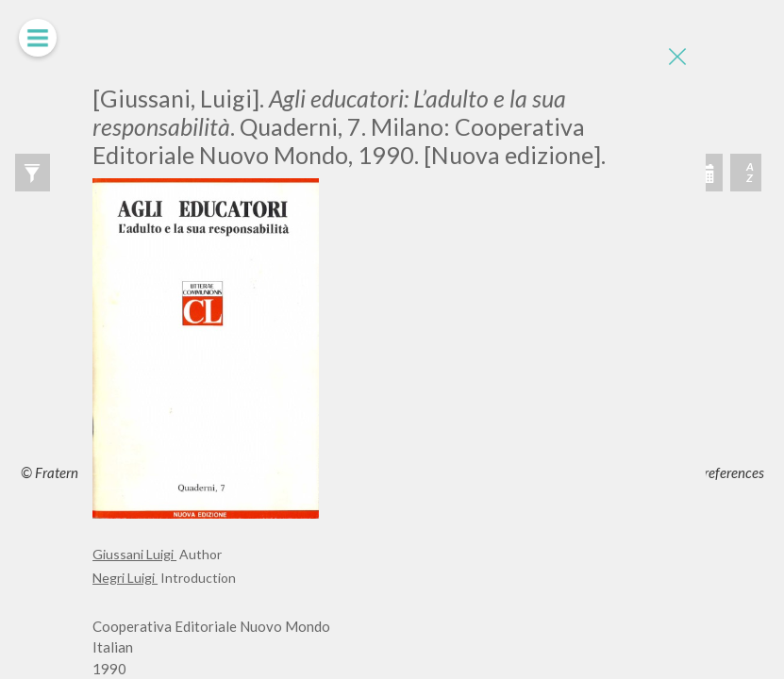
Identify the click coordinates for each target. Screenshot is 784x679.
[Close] (677, 57)
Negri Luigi (125, 578)
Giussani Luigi (134, 554)
